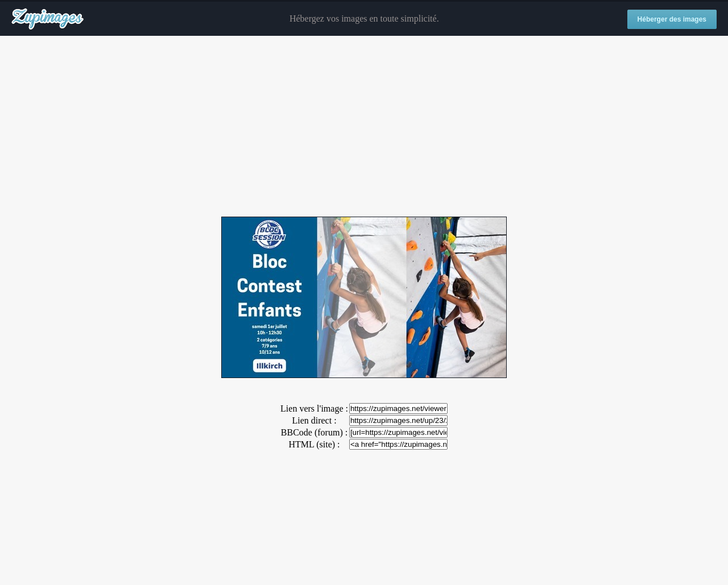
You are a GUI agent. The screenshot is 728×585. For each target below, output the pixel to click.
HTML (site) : (314, 444)
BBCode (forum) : (314, 432)
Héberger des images (672, 19)
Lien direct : (314, 420)
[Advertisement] (364, 127)
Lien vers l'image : (314, 408)
